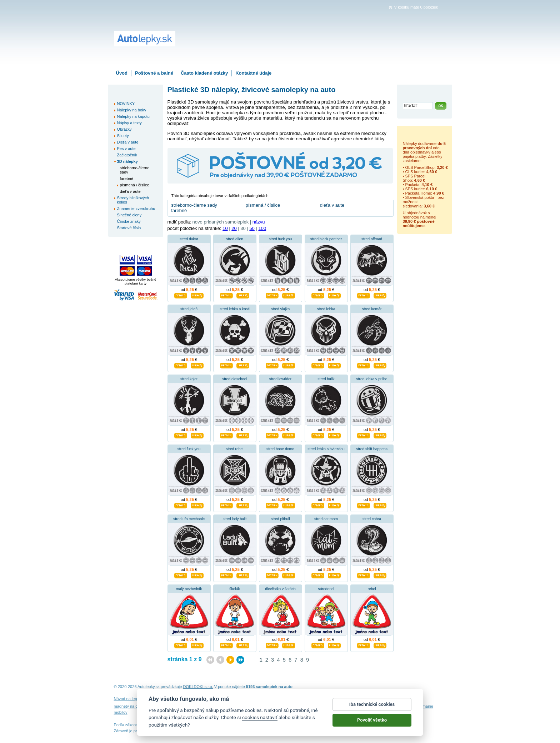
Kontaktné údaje (253, 73)
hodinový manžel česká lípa (386, 706)
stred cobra (372, 519)
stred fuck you (281, 239)
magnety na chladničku (134, 706)
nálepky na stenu (211, 706)
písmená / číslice (263, 205)
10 (225, 228)
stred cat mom (326, 519)
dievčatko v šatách (280, 589)
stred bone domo (280, 449)
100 (262, 228)
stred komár (372, 309)
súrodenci (326, 589)
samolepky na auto (342, 706)
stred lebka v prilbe (372, 379)
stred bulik (326, 379)
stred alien (235, 239)
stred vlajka (281, 309)
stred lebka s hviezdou (326, 449)
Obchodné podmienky (230, 699)
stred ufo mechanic (189, 519)
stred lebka (326, 309)
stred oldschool (235, 379)
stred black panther (326, 239)
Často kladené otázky (204, 73)
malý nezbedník (189, 589)
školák (234, 589)
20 (234, 228)
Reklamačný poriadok (337, 699)
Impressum (370, 699)
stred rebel (234, 449)
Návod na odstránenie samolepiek (178, 699)
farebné (179, 210)
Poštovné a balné (154, 73)
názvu (259, 222)
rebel (372, 589)
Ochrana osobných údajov (275, 699)
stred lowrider (280, 379)
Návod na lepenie (129, 699)
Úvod (122, 73)
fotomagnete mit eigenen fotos (256, 706)
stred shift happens (372, 449)
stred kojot (189, 379)
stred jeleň (189, 309)
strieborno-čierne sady (194, 205)
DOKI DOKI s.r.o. (198, 687)
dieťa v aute (332, 205)
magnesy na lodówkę (304, 706)
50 (252, 228)
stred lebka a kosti (235, 309)
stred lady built (235, 519)
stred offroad (372, 239)
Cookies (308, 699)
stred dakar (189, 239)
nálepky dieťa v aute (175, 706)
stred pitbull (280, 519)
